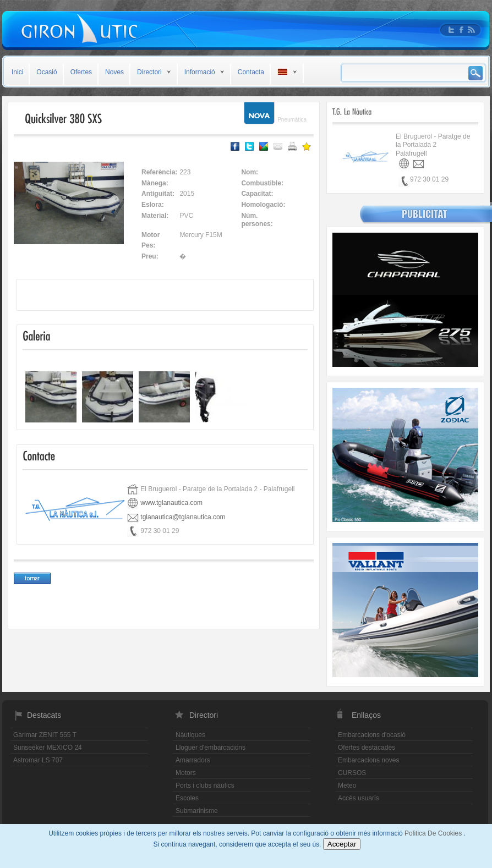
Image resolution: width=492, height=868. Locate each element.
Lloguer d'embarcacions (211, 748)
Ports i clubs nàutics (205, 785)
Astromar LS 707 (38, 760)
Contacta (251, 72)
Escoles (187, 798)
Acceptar (342, 844)
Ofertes (81, 72)
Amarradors (193, 760)
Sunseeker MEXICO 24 (48, 748)
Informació (200, 72)
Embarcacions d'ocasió (372, 735)
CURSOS (352, 773)
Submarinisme (197, 811)
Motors (186, 773)
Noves (114, 72)
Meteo (347, 785)
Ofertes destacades (367, 748)
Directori (149, 72)
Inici (17, 72)
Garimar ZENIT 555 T (45, 735)
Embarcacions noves (368, 760)
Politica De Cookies (434, 833)
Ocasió (47, 72)
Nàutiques (190, 735)
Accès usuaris (359, 798)
